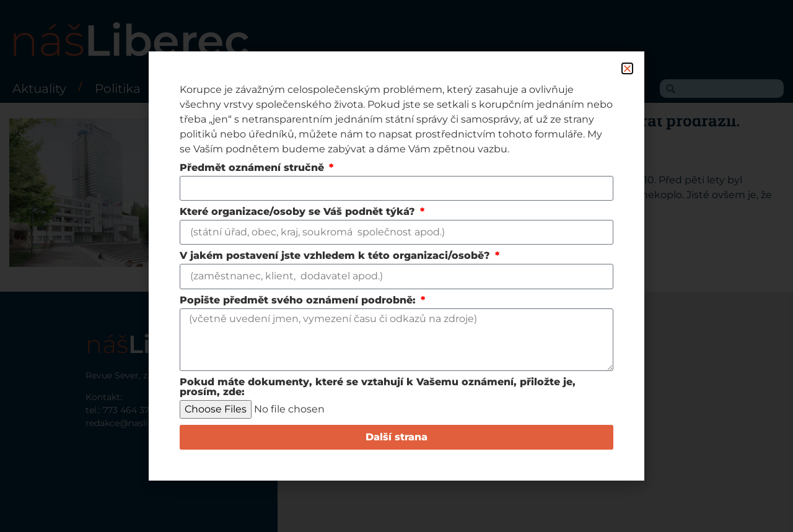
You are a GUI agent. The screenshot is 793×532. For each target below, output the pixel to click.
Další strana (396, 437)
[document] (396, 266)
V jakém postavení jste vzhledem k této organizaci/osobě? (336, 256)
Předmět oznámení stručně (253, 168)
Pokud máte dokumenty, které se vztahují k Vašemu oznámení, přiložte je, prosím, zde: (378, 387)
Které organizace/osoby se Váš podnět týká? (299, 212)
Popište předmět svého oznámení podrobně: (299, 301)
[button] (627, 68)
